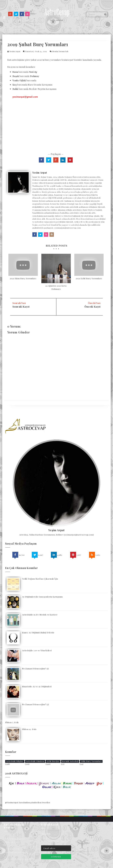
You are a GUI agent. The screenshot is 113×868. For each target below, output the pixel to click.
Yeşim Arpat (56, 530)
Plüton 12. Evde (29, 729)
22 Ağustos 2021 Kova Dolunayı (56, 287)
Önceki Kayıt (92, 307)
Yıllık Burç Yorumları (91, 761)
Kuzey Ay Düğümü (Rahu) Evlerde (38, 633)
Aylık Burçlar (53, 761)
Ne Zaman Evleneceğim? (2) (36, 704)
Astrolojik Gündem (35, 761)
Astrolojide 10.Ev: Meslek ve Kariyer (40, 615)
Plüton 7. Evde (12, 722)
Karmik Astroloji (70, 761)
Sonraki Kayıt (21, 307)
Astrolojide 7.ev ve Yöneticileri (37, 650)
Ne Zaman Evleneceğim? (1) (35, 669)
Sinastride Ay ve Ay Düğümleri (37, 686)
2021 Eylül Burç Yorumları (89, 278)
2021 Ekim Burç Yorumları (23, 278)
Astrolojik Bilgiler (15, 761)
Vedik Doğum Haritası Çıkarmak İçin (40, 579)
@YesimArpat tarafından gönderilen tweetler (28, 802)
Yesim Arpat (15, 51)
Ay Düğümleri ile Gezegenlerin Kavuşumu (42, 597)
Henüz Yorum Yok (60, 51)
